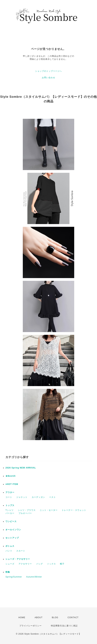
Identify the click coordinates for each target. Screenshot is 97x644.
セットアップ (12, 538)
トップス (10, 505)
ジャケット (22, 497)
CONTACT (73, 618)
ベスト (53, 497)
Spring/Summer (14, 577)
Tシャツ (10, 510)
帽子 (62, 564)
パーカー (10, 513)
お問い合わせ (48, 78)
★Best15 (10, 476)
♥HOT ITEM (12, 484)
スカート (21, 551)
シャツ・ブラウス (27, 510)
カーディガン (38, 497)
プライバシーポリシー (31, 626)
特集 (8, 572)
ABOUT (39, 618)
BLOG (55, 618)
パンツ (9, 551)
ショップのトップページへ (48, 71)
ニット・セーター (49, 510)
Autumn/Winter (34, 577)
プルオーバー (25, 513)
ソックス (51, 564)
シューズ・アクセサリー (18, 559)
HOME (22, 618)
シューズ (10, 564)
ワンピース (11, 521)
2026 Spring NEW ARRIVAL (21, 468)
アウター (10, 492)
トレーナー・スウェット (74, 510)
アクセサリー (25, 564)
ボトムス (10, 546)
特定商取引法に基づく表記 (64, 626)
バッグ (40, 564)
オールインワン (13, 530)
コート (9, 497)
